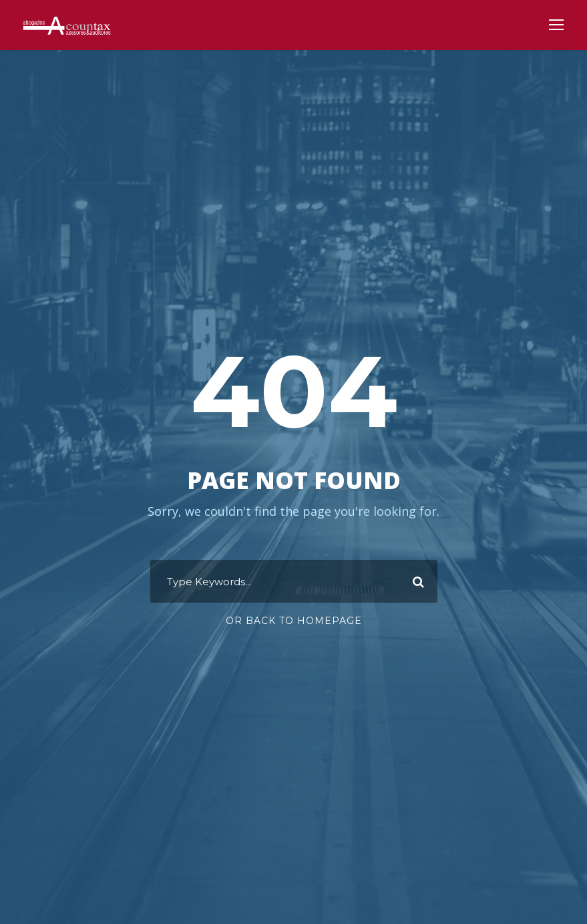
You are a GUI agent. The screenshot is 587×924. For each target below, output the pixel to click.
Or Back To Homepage (294, 621)
